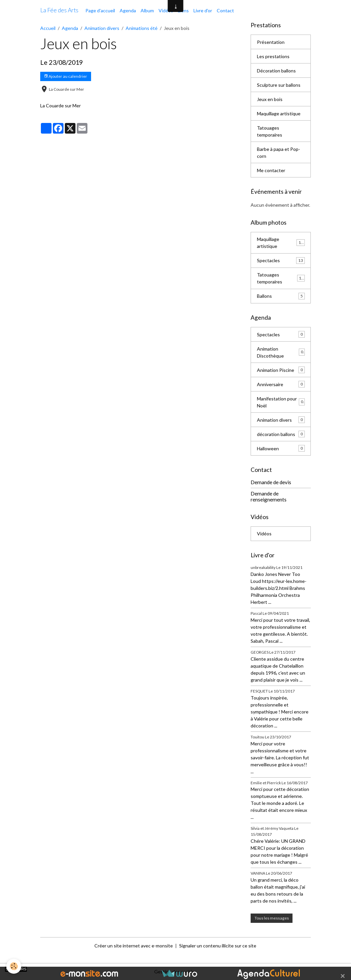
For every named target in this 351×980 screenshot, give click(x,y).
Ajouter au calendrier (65, 76)
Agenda (128, 10)
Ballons (281, 296)
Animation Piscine (281, 370)
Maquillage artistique (279, 113)
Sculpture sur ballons (279, 85)
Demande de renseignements (269, 496)
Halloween (281, 448)
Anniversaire (281, 384)
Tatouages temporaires (270, 131)
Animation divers (102, 28)
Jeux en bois (270, 99)
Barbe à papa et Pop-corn (279, 153)
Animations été (142, 28)
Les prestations (273, 56)
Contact (225, 10)
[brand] (59, 10)
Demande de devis (271, 482)
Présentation (271, 42)
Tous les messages (272, 918)
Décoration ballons (276, 71)
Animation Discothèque (281, 352)
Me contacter (271, 170)
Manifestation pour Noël (281, 402)
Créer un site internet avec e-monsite (134, 946)
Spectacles (281, 261)
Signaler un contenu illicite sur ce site (218, 946)
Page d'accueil (100, 10)
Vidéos (166, 10)
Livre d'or (203, 10)
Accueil (48, 28)
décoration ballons (281, 434)
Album (147, 10)
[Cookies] (14, 966)
